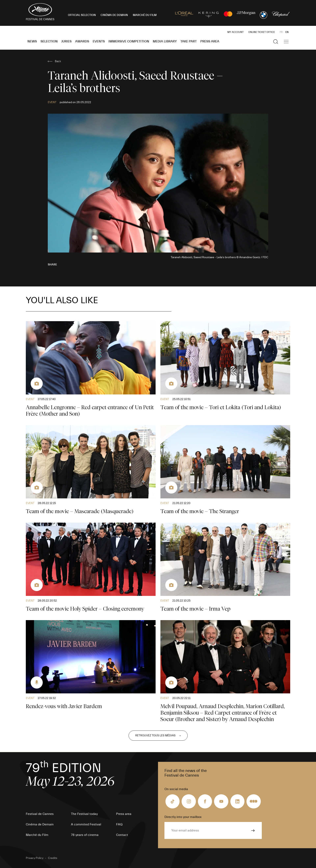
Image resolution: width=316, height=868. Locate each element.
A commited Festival (86, 824)
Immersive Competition (129, 41)
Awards (82, 41)
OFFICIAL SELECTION (82, 15)
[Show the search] (276, 42)
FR (281, 32)
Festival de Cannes (40, 814)
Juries (66, 41)
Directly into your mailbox (183, 817)
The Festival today (84, 814)
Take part (189, 41)
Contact (122, 835)
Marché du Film (37, 835)
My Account (235, 32)
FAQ (119, 824)
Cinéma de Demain (40, 824)
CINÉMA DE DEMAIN (114, 15)
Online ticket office (262, 32)
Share (52, 265)
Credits (53, 858)
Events (99, 41)
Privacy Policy (35, 858)
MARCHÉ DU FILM (145, 15)
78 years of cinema (85, 835)
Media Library (165, 41)
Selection (49, 41)
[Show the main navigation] (286, 42)
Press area (210, 41)
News (32, 41)
